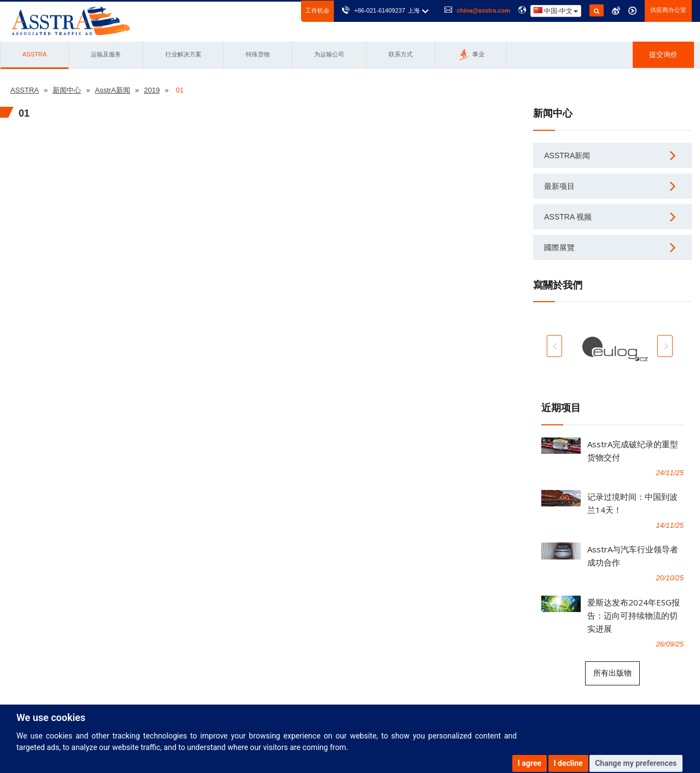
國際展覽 (559, 247)
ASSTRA (34, 54)
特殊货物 (258, 54)
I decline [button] (568, 763)
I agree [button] (530, 763)
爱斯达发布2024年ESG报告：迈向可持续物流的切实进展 (634, 615)
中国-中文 (556, 11)
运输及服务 (106, 54)
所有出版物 (612, 673)
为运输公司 (329, 54)
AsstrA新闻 (567, 155)
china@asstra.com (483, 10)
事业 (472, 55)
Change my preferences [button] (636, 763)
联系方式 (401, 54)
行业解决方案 (183, 54)
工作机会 (317, 10)
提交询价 (663, 54)
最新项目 (559, 186)
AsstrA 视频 (568, 217)
